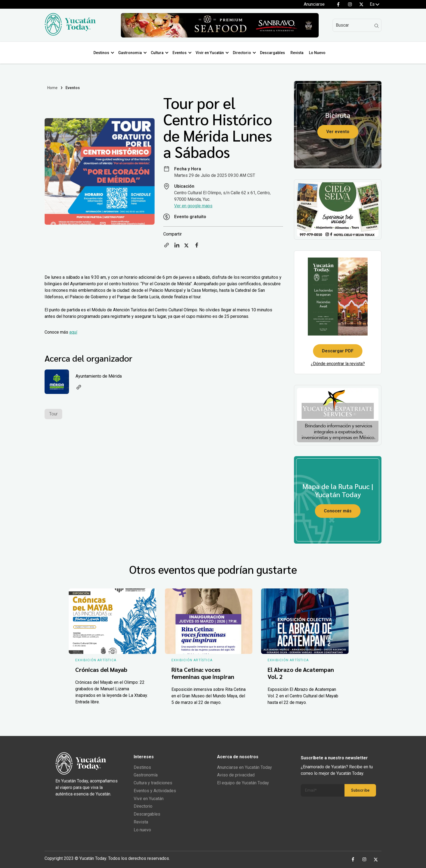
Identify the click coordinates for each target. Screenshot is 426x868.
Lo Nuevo (317, 53)
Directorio (242, 53)
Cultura (157, 53)
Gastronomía (146, 775)
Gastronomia (130, 53)
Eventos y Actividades (155, 791)
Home (53, 88)
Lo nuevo (142, 830)
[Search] (357, 25)
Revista (297, 53)
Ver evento (338, 132)
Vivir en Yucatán (210, 53)
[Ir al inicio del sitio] (70, 34)
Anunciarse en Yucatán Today (245, 767)
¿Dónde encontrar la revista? (338, 364)
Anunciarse (314, 4)
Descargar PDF (338, 351)
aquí (73, 332)
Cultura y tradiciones (153, 783)
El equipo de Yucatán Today (243, 783)
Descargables (272, 53)
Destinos (101, 53)
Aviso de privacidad (236, 775)
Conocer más (338, 511)
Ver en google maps (193, 206)
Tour (53, 414)
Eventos (180, 53)
